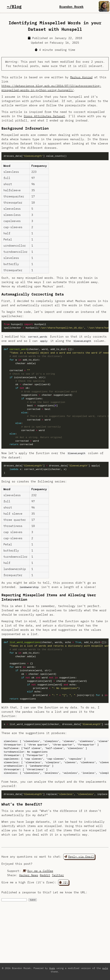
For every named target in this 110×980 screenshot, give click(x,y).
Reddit (45, 875)
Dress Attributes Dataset (44, 116)
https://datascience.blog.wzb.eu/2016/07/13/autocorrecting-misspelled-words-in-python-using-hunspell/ (51, 88)
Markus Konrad (81, 77)
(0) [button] (63, 882)
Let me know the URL (69, 892)
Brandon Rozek (71, 6)
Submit (33, 900)
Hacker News (29, 875)
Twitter (58, 875)
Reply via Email (79, 856)
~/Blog (14, 6)
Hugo (52, 968)
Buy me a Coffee (38, 871)
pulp (105, 968)
